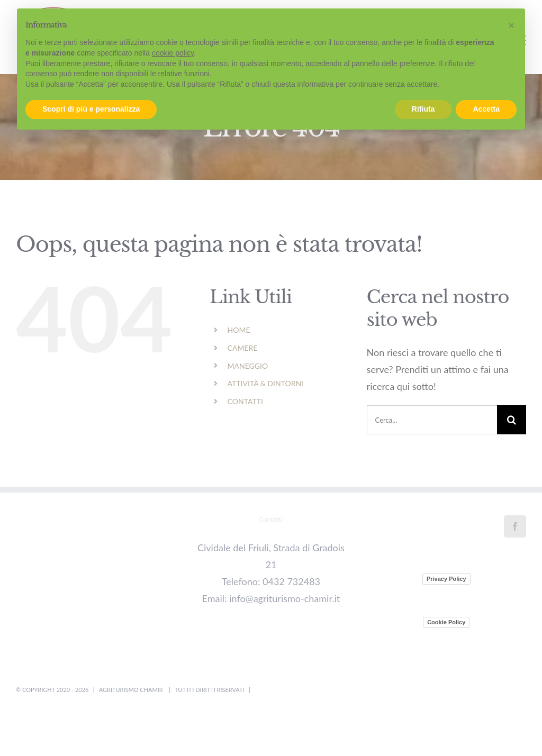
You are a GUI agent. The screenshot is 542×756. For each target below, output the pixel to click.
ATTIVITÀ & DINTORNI (265, 383)
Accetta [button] (486, 109)
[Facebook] (515, 526)
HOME (239, 330)
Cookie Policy (446, 622)
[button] (511, 25)
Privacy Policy (446, 579)
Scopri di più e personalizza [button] (91, 109)
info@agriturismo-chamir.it (284, 598)
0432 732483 (291, 581)
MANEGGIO (248, 366)
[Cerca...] (432, 420)
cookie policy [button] (173, 53)
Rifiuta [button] (423, 109)
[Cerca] (512, 420)
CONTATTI (245, 401)
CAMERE (243, 348)
